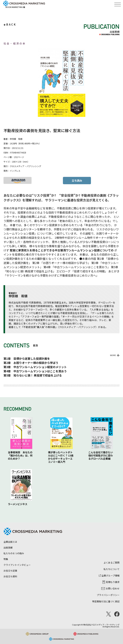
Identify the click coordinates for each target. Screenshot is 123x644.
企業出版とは (10, 542)
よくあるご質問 (112, 563)
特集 (6, 559)
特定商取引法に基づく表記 (106, 601)
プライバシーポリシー (108, 595)
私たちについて (112, 569)
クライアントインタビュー (17, 565)
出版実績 (8, 548)
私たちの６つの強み (14, 553)
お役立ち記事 (10, 571)
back (11, 24)
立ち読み (77, 180)
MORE (113, 355)
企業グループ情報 (109, 576)
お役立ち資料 (10, 576)
